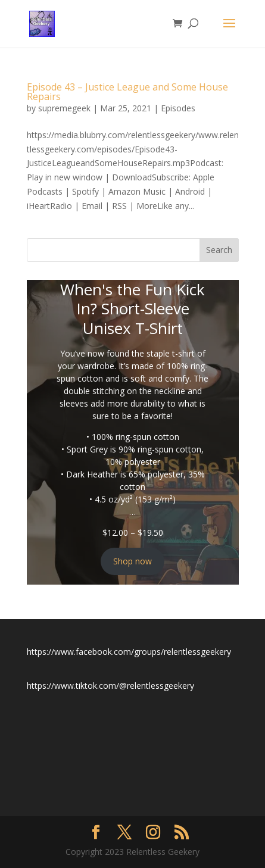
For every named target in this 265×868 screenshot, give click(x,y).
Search (219, 250)
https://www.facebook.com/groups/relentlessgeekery (129, 652)
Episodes (178, 108)
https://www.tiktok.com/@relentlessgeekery (110, 686)
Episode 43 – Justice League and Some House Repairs (127, 92)
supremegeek (64, 108)
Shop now (132, 561)
